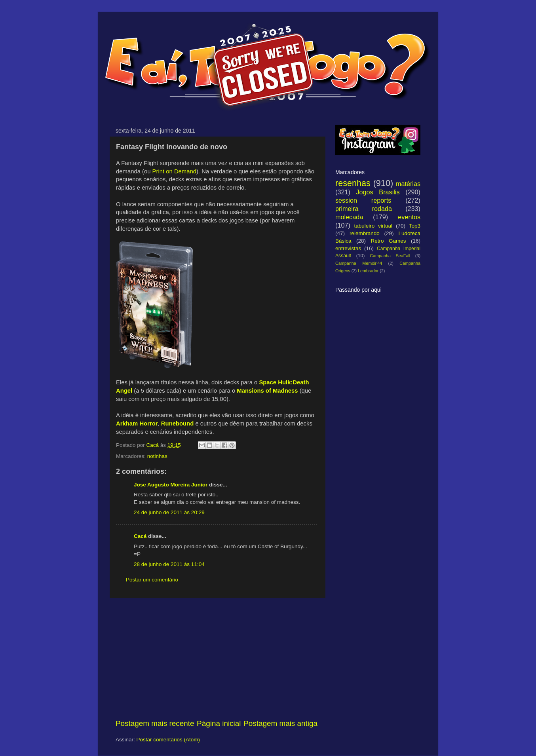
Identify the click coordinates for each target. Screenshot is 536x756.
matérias (408, 184)
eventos (409, 217)
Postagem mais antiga (280, 723)
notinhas (157, 456)
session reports (363, 200)
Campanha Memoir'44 (359, 263)
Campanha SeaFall (390, 256)
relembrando (365, 233)
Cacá (140, 536)
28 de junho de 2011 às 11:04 (169, 564)
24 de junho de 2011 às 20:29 (169, 512)
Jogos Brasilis (378, 192)
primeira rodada (364, 209)
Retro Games (388, 241)
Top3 (415, 226)
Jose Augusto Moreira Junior (171, 485)
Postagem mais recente (155, 723)
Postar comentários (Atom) (168, 740)
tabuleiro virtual (373, 226)
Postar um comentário (152, 580)
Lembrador (368, 271)
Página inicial (219, 723)
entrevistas (348, 248)
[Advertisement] (217, 658)
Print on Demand (174, 171)
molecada (349, 217)
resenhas (353, 183)
